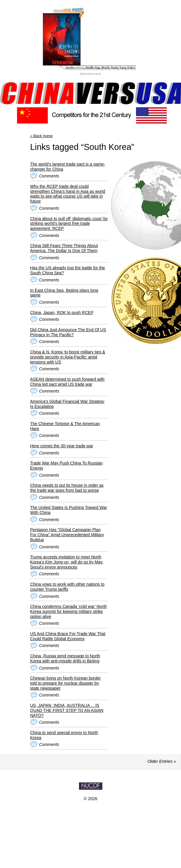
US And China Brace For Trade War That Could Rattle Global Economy (68, 636)
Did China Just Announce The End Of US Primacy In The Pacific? (68, 332)
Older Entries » (162, 761)
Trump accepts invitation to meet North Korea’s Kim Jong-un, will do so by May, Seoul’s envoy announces (67, 562)
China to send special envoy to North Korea (64, 735)
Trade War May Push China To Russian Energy (67, 466)
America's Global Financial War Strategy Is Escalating (67, 404)
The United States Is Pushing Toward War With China (69, 510)
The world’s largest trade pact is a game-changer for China (68, 167)
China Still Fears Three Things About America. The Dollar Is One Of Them (64, 248)
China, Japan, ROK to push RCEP (62, 313)
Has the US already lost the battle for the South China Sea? (68, 270)
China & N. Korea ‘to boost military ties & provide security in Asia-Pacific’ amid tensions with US (68, 357)
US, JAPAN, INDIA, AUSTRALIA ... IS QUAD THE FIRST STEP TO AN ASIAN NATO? (67, 710)
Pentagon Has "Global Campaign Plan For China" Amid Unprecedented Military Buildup (67, 535)
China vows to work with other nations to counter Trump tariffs (68, 587)
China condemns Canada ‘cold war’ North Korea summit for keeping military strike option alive (69, 611)
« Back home (42, 136)
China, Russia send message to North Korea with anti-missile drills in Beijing (65, 658)
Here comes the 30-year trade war (62, 446)
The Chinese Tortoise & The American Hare (65, 426)
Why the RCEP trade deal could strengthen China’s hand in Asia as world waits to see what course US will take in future (68, 194)
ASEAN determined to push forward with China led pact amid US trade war (68, 382)
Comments (49, 176)
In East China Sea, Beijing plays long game (64, 293)
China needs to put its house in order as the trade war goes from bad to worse (67, 488)
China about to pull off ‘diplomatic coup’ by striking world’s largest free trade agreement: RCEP (69, 224)
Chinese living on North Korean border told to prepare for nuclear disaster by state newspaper (66, 683)
